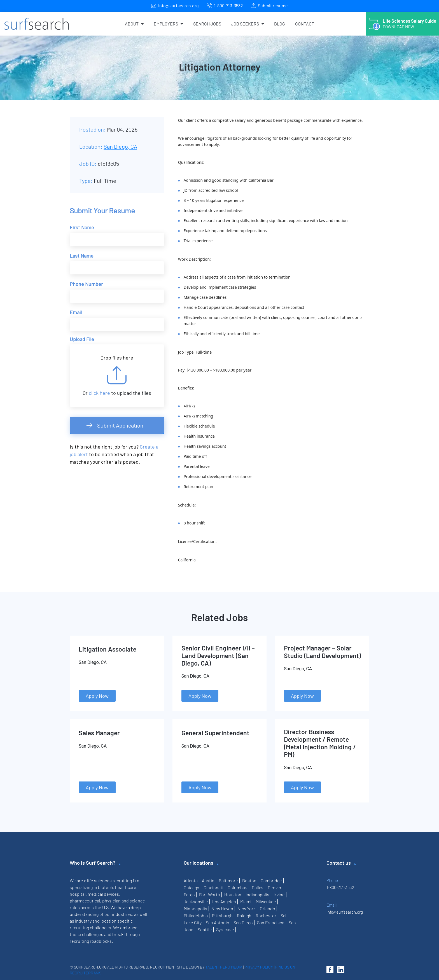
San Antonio (218, 922)
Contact (305, 24)
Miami (246, 901)
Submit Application (120, 425)
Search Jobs (207, 24)
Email (76, 312)
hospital (78, 894)
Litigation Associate (108, 649)
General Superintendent (215, 733)
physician (111, 901)
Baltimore (228, 880)
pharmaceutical (85, 901)
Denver (275, 887)
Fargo (189, 894)
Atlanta (191, 880)
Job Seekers (247, 24)
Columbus (238, 887)
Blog (280, 24)
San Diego (243, 922)
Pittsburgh (222, 915)
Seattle (205, 929)
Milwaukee (266, 901)
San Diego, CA (120, 146)
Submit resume (273, 5)
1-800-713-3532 (228, 5)
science (137, 901)
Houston (233, 894)
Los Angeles (224, 901)
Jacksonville (196, 901)
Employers (168, 24)
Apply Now (97, 696)
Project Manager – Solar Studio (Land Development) (322, 652)
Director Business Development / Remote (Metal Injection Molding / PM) (320, 743)
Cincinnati (213, 887)
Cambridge (271, 880)
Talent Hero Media (224, 967)
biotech (106, 887)
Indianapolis (257, 894)
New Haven (222, 908)
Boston (249, 880)
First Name (82, 227)
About (134, 24)
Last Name (82, 256)
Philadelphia (196, 915)
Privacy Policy (259, 967)
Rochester (266, 915)
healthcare (126, 887)
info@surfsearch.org (178, 5)
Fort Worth (210, 894)
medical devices (103, 894)
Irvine (279, 894)
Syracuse (225, 929)
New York (247, 908)
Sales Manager (99, 733)
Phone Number (86, 284)
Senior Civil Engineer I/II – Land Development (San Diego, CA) (218, 656)
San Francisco (271, 922)
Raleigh (244, 915)
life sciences (99, 880)
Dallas (258, 887)
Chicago (192, 887)
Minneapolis (195, 908)
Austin (208, 880)
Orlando (268, 908)
